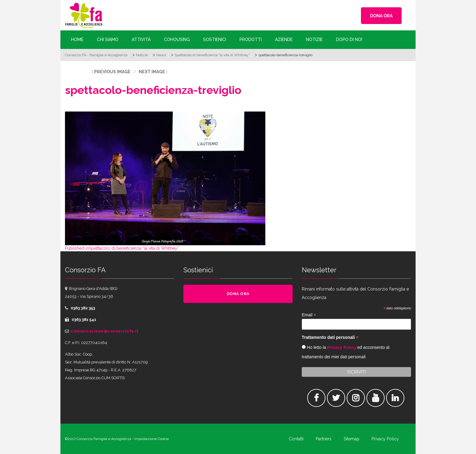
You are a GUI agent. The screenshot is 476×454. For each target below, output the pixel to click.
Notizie (314, 40)
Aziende (284, 40)
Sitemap (352, 439)
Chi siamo (108, 40)
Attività (141, 40)
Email (309, 315)
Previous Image (112, 72)
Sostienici (215, 40)
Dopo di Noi (349, 40)
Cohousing (177, 40)
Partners (324, 439)
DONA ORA (381, 16)
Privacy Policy (342, 347)
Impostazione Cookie (152, 439)
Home (77, 40)
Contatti (296, 439)
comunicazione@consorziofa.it (105, 331)
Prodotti (251, 40)
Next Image (152, 72)
